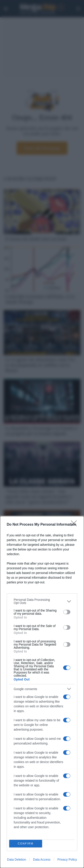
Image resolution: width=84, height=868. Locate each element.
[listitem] (42, 601)
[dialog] (42, 692)
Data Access (42, 859)
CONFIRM (26, 844)
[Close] (75, 525)
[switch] (67, 612)
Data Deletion (17, 859)
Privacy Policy (67, 859)
